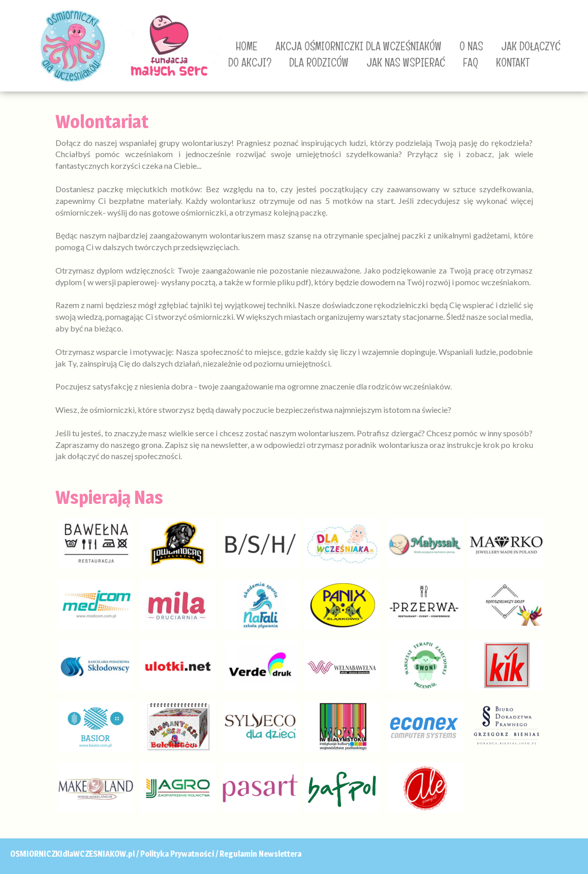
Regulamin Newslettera (260, 854)
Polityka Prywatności (177, 854)
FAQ (471, 63)
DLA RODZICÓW (319, 63)
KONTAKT (513, 63)
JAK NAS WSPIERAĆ (406, 63)
